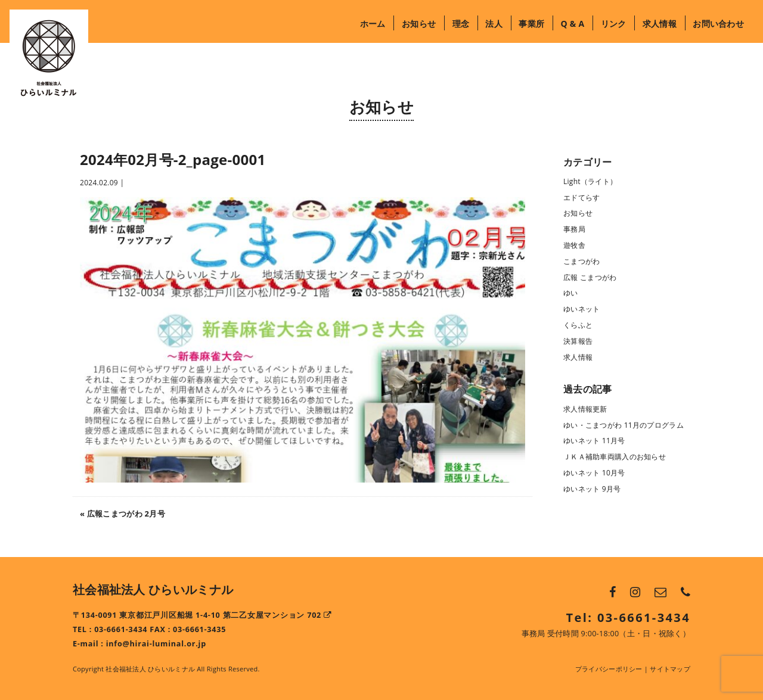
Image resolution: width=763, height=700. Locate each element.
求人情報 (660, 24)
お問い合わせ (718, 24)
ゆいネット (581, 309)
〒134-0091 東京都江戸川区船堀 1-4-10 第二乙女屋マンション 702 (202, 615)
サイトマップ (670, 669)
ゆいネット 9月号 (592, 489)
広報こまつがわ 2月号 (126, 514)
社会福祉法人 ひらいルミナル (153, 589)
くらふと (578, 325)
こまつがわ (581, 261)
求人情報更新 (585, 409)
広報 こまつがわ (590, 277)
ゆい (571, 293)
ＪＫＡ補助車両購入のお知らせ (615, 457)
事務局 (574, 229)
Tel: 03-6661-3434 (628, 617)
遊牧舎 (574, 245)
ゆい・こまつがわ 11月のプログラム (624, 425)
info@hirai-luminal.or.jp (156, 644)
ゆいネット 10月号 (594, 473)
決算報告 (578, 341)
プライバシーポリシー (609, 669)
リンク (614, 24)
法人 (494, 24)
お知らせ (419, 24)
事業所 (531, 24)
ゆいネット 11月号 (594, 441)
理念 (461, 24)
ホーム (373, 24)
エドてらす (581, 197)
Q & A (572, 24)
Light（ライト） (590, 181)
